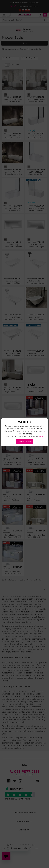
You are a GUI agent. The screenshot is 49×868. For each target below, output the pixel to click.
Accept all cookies (24, 442)
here (41, 436)
